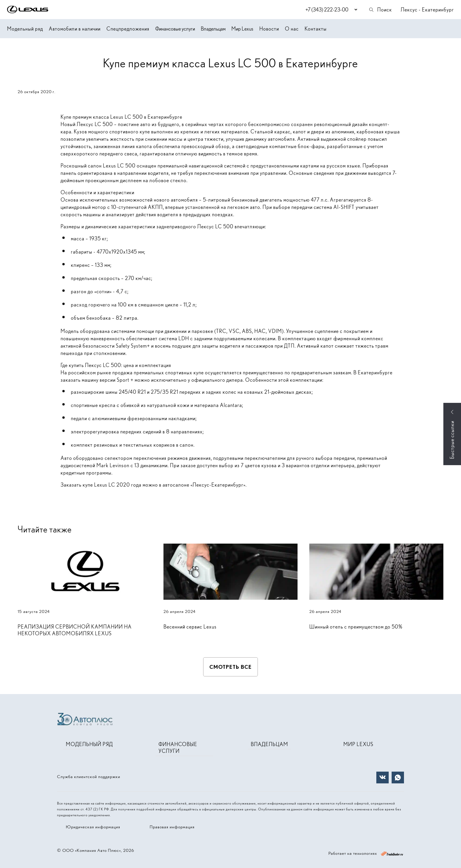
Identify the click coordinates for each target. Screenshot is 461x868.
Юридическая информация (93, 827)
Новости (269, 29)
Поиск (380, 10)
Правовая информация (172, 827)
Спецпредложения (128, 29)
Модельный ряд (25, 29)
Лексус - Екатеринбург (427, 10)
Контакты (316, 29)
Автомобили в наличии (75, 29)
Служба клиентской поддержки (89, 777)
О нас (292, 29)
